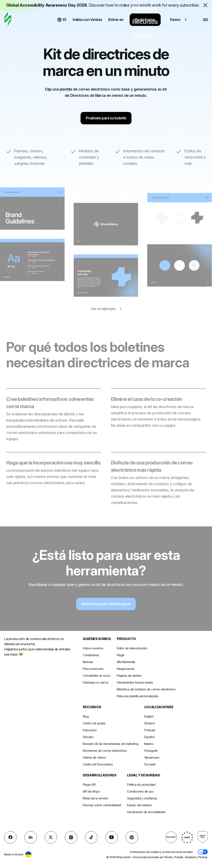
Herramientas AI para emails (135, 682)
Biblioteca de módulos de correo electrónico (146, 689)
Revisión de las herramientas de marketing (111, 744)
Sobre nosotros (93, 648)
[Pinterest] (132, 837)
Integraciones (126, 669)
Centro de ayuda (94, 723)
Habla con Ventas (87, 20)
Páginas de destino (129, 676)
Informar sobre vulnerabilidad (102, 805)
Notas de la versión (96, 798)
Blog (86, 716)
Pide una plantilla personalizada (137, 696)
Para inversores (93, 669)
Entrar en (116, 20)
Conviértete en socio (97, 676)
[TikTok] (91, 837)
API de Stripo (91, 791)
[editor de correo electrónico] (8, 20)
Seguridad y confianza (142, 798)
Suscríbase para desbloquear (106, 610)
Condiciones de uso (140, 791)
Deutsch (150, 723)
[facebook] (10, 837)
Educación (90, 730)
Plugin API (89, 785)
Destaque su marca (95, 682)
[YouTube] (112, 837)
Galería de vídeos (94, 757)
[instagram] (71, 837)
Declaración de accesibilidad (146, 812)
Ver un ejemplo (106, 315)
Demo (178, 20)
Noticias (88, 662)
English (149, 716)
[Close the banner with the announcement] (205, 5)
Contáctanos (91, 655)
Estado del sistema (139, 805)
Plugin (121, 655)
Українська (152, 757)
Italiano (149, 744)
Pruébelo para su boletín (106, 118)
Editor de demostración (132, 648)
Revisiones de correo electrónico (105, 751)
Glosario (88, 737)
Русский (150, 764)
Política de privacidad (141, 785)
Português (151, 751)
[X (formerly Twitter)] (51, 837)
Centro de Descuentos (98, 764)
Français (150, 730)
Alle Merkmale (126, 662)
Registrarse (145, 20)
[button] (203, 852)
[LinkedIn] (31, 837)
